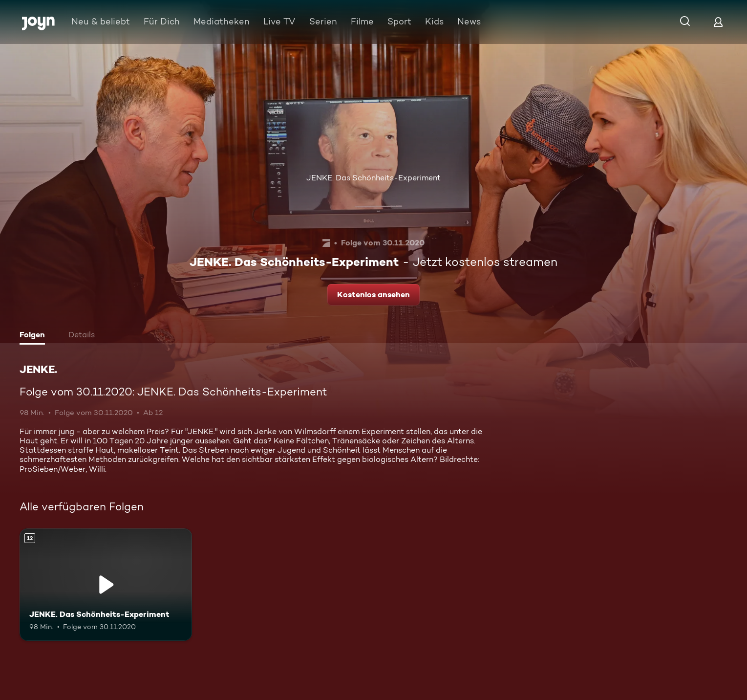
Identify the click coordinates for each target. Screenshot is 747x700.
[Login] (718, 22)
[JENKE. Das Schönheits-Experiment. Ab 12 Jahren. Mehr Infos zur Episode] (106, 585)
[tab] (35, 336)
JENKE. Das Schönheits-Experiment (373, 178)
